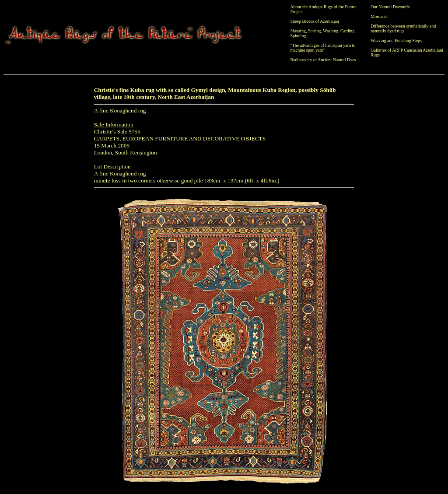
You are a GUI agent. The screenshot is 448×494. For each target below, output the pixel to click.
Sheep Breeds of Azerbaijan (315, 21)
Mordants (379, 16)
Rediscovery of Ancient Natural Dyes (323, 60)
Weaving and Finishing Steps (396, 40)
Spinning (298, 36)
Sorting (314, 31)
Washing (331, 31)
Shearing (298, 31)
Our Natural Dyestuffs (390, 7)
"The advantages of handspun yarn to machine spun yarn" (323, 48)
